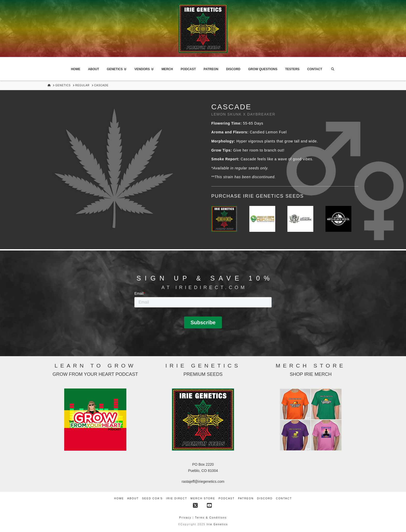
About (133, 498)
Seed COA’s (153, 498)
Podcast (227, 498)
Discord (265, 498)
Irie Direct (176, 498)
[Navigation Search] (332, 69)
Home (119, 498)
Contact (284, 498)
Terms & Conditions (211, 518)
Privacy (186, 518)
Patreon (246, 498)
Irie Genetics (217, 524)
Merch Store (203, 498)
